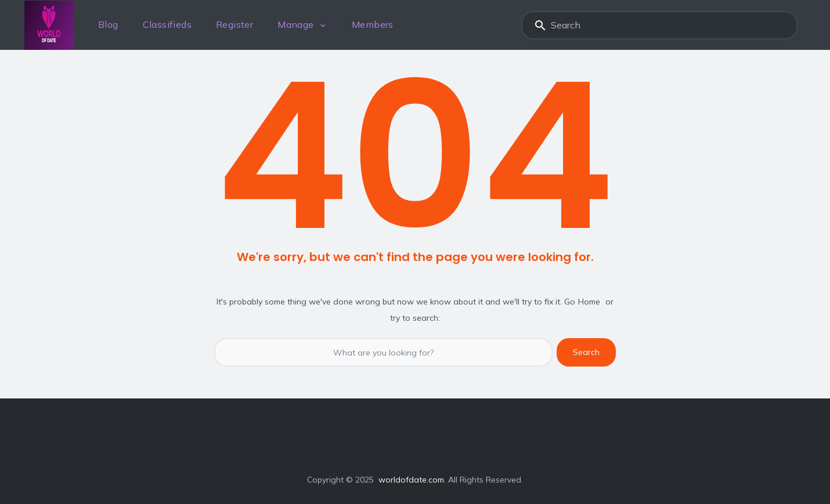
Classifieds (167, 24)
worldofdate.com (411, 480)
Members (373, 24)
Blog (108, 24)
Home (589, 302)
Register (234, 24)
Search (540, 25)
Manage (295, 24)
